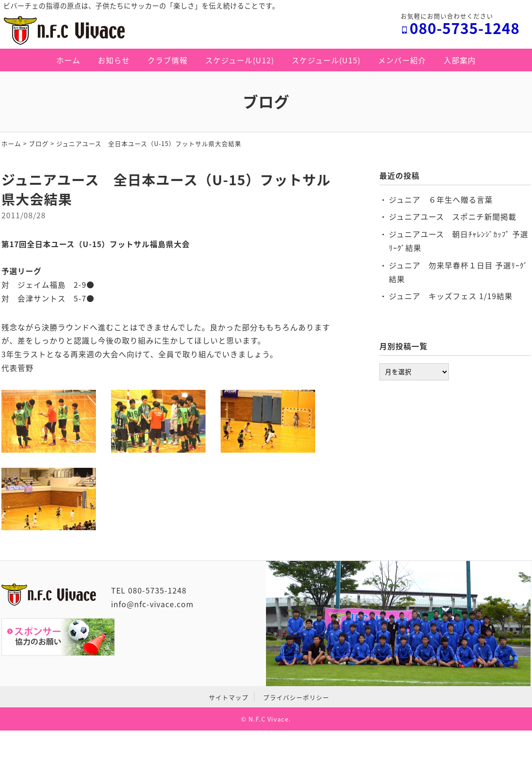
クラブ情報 (167, 60)
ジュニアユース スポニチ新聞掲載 (453, 216)
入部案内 (460, 60)
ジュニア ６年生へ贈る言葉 (441, 199)
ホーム (68, 60)
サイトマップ (229, 697)
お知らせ (114, 60)
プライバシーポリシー (296, 697)
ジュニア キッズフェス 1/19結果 (451, 296)
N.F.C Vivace (269, 719)
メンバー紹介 (402, 60)
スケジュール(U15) (326, 60)
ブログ (39, 143)
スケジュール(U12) (240, 60)
